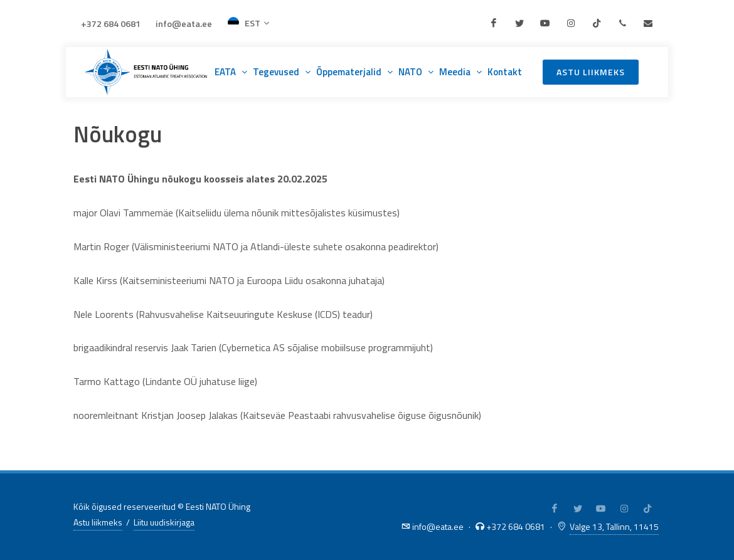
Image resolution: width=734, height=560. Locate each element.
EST (248, 23)
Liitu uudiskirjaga (164, 522)
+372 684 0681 (111, 24)
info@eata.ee (184, 24)
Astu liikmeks (591, 72)
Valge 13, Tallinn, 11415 (614, 526)
